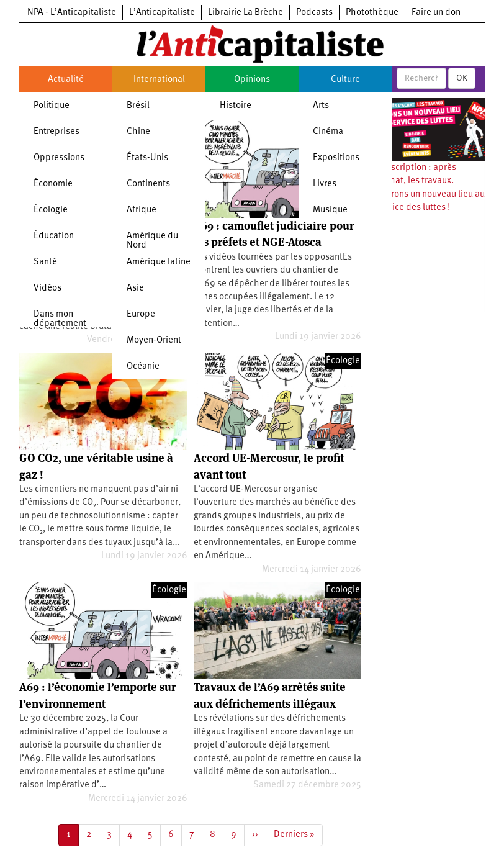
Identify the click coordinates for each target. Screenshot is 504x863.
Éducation (54, 236)
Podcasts (314, 13)
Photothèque (372, 13)
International (159, 80)
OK (462, 78)
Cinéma (328, 132)
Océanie (143, 367)
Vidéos (47, 288)
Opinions (252, 80)
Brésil (138, 106)
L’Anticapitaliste (162, 13)
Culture (345, 80)
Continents (148, 184)
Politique (52, 106)
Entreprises (56, 132)
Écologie (51, 210)
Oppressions (59, 158)
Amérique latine (159, 262)
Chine (138, 132)
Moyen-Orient (154, 341)
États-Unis (147, 158)
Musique (330, 210)
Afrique (142, 210)
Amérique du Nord (152, 241)
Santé (45, 262)
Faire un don (436, 13)
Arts (321, 106)
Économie (53, 184)
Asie (135, 288)
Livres (325, 184)
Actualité (66, 80)
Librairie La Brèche (245, 13)
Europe (141, 314)
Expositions (336, 158)
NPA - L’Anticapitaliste (72, 13)
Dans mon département (60, 319)
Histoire (236, 106)
